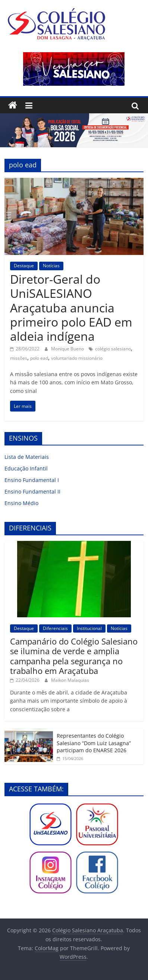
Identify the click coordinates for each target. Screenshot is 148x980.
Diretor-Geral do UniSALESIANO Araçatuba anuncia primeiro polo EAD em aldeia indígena (71, 308)
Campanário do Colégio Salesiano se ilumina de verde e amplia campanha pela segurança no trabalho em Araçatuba (74, 656)
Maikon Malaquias (70, 680)
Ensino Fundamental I (32, 480)
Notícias (51, 266)
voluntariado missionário (77, 358)
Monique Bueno (68, 349)
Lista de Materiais (27, 457)
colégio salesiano (113, 349)
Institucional (89, 628)
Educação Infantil (26, 468)
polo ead (39, 358)
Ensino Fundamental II (32, 491)
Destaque (24, 266)
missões (19, 358)
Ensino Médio (21, 503)
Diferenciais (55, 628)
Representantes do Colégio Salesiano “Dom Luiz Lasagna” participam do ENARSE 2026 (94, 743)
